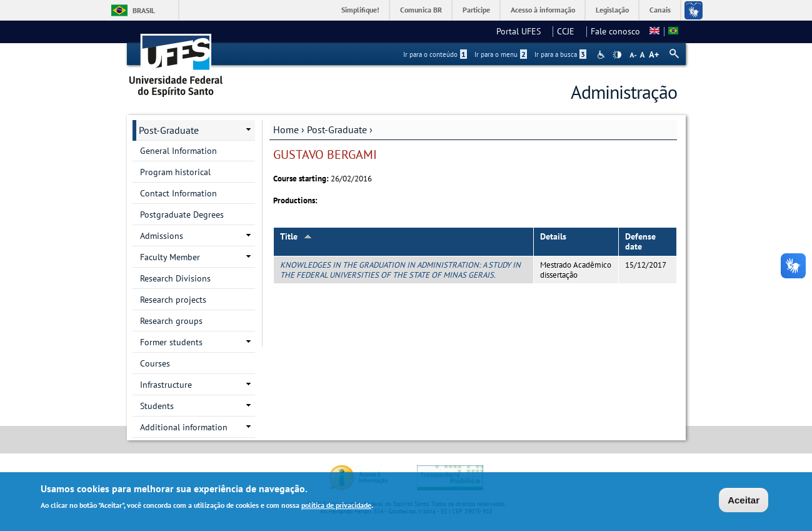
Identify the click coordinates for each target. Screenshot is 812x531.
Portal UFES (522, 31)
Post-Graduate (337, 129)
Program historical (175, 172)
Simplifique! (360, 10)
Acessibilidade (602, 55)
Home (286, 129)
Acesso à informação (543, 10)
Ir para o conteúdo (435, 54)
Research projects (173, 300)
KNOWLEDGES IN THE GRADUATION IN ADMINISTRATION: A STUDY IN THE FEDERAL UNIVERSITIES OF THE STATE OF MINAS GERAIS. (400, 270)
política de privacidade (336, 506)
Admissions (162, 236)
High (617, 55)
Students (157, 406)
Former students (171, 342)
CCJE (569, 31)
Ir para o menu (501, 54)
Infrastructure (166, 385)
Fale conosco (615, 31)
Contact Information (178, 193)
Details (553, 236)
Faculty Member (170, 257)
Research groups (171, 321)
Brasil (144, 10)
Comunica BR (421, 10)
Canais (660, 10)
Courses (155, 363)
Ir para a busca (560, 54)
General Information (178, 151)
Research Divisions (175, 278)
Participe (476, 10)
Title (296, 236)
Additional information (184, 427)
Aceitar (744, 500)
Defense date (640, 242)
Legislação (612, 10)
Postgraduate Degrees (182, 215)
